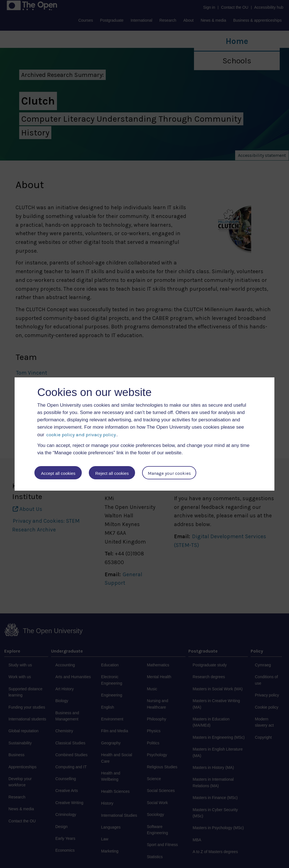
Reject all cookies (112, 473)
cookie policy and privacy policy (81, 435)
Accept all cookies (58, 473)
